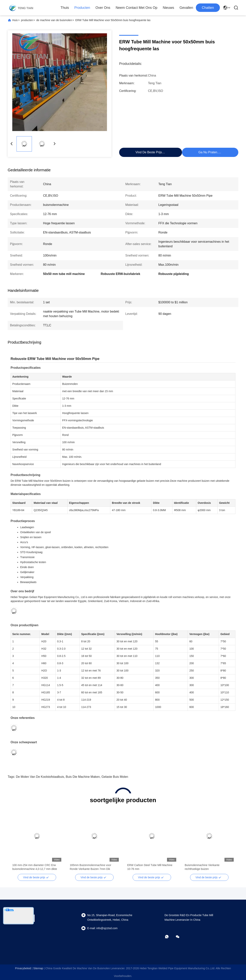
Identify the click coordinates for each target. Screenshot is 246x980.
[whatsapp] (170, 937)
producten (27, 20)
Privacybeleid (23, 968)
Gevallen (186, 8)
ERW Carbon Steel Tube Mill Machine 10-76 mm (150, 867)
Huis (15, 20)
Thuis (65, 8)
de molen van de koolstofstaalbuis (40, 777)
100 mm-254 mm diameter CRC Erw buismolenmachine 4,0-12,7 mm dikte (35, 867)
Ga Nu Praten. (208, 152)
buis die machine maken (83, 777)
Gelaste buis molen (115, 777)
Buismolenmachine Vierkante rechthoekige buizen (202, 867)
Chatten (208, 8)
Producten (82, 8)
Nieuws (168, 8)
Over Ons (103, 8)
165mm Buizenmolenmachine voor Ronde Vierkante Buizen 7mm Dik (91, 867)
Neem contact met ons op (137, 8)
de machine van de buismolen (54, 20)
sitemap (38, 968)
